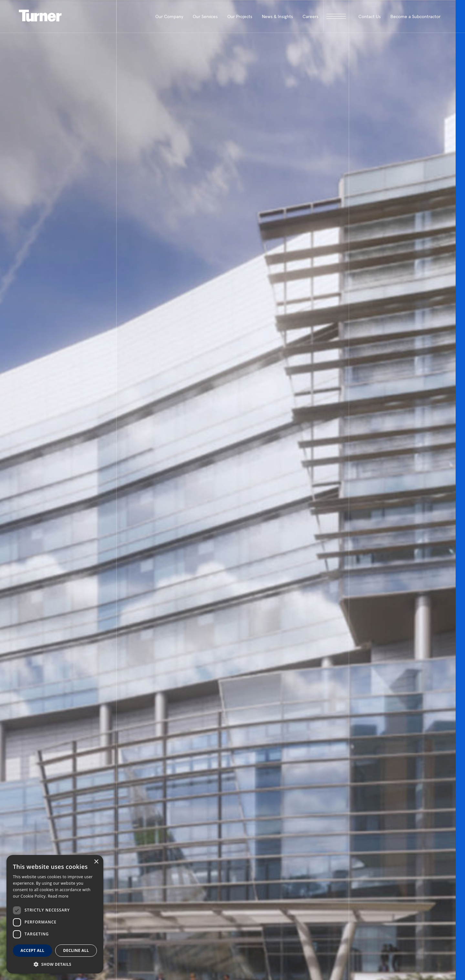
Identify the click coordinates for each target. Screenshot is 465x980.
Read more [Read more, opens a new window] (58, 896)
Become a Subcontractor (415, 16)
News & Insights (277, 16)
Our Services (205, 16)
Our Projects (240, 16)
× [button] (96, 862)
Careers (310, 16)
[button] (55, 964)
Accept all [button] (33, 950)
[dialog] (55, 914)
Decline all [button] (76, 950)
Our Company (169, 16)
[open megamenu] (336, 16)
